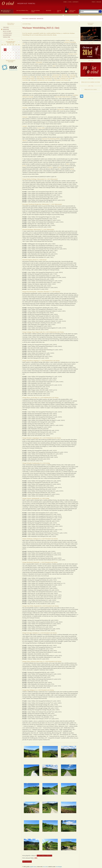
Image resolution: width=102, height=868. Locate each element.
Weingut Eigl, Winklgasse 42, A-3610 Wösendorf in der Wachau (38, 690)
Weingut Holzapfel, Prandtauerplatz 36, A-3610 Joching (36, 463)
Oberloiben (73, 77)
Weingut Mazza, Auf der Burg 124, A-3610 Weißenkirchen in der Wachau (40, 398)
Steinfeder (75, 95)
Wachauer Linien (73, 54)
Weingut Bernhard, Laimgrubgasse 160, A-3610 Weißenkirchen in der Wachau (42, 438)
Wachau (68, 41)
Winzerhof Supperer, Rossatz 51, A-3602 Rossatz (34, 260)
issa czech (45, 867)
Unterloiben (25, 80)
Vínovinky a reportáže (29, 19)
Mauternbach (46, 77)
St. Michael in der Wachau (66, 78)
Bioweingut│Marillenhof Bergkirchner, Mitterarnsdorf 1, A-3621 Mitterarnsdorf (42, 204)
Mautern (39, 77)
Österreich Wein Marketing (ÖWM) (51, 139)
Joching (32, 77)
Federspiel (25, 97)
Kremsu (24, 166)
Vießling (33, 80)
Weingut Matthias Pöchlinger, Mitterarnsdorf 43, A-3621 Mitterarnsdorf (40, 179)
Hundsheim (25, 77)
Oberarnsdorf (65, 77)
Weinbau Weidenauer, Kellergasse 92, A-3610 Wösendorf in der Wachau (40, 539)
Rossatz (24, 78)
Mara (29, 24)
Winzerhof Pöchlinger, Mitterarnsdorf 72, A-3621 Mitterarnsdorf (38, 230)
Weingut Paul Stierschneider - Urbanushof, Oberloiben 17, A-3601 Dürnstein (41, 292)
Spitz (54, 66)
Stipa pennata (61, 109)
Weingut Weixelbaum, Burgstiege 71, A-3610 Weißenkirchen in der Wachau (41, 361)
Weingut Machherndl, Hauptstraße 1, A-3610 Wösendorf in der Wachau (40, 562)
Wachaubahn (39, 62)
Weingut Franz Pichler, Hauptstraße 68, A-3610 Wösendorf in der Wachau (40, 606)
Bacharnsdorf (56, 75)
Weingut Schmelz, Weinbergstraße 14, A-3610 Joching (36, 498)
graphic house (33, 867)
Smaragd (31, 97)
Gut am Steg (72, 75)
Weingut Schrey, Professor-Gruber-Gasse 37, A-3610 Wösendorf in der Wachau (42, 662)
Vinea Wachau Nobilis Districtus (63, 97)
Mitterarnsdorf (55, 77)
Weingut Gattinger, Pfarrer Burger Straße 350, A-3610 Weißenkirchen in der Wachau (43, 332)
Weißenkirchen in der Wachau (44, 80)
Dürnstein (64, 75)
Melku (68, 164)
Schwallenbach (48, 78)
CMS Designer (59, 867)
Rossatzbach (32, 78)
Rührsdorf (39, 78)
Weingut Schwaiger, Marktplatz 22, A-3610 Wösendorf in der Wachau (40, 633)
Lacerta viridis (41, 128)
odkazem (25, 140)
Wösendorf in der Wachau (62, 80)
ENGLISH (99, 2)
